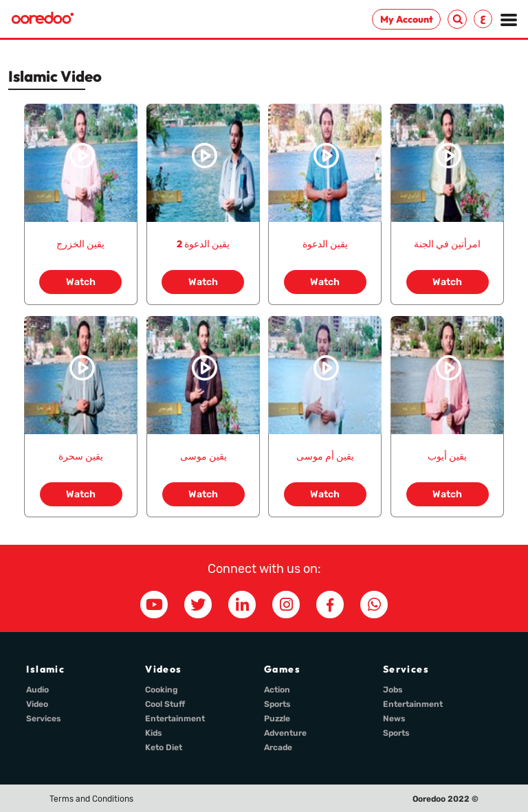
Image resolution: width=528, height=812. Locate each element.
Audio (37, 690)
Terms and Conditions (91, 799)
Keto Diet (164, 747)
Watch (81, 282)
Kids (154, 733)
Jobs (393, 690)
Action (277, 690)
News (394, 719)
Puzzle (277, 719)
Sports (277, 704)
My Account (407, 19)
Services (44, 719)
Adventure (285, 733)
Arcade (278, 747)
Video (37, 704)
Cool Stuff (165, 704)
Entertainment (175, 719)
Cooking (162, 690)
